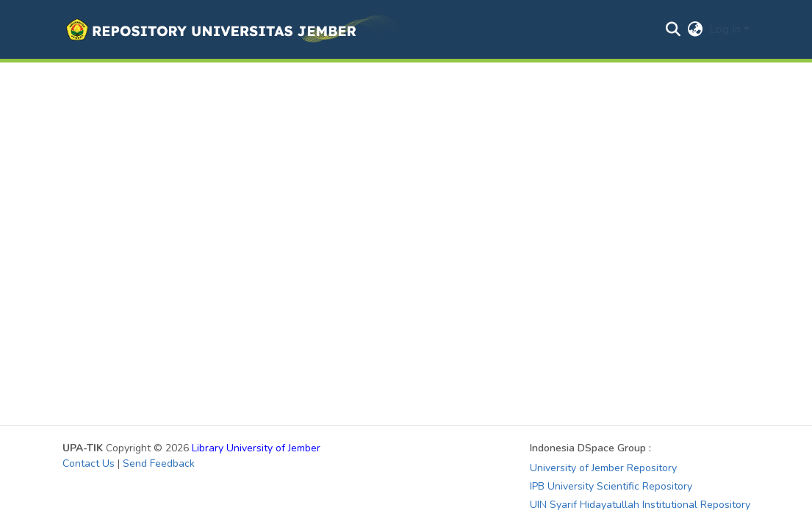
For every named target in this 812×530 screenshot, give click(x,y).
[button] (230, 29)
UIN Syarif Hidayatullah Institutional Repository (640, 505)
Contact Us (89, 463)
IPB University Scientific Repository (611, 486)
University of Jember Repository (603, 468)
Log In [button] (726, 29)
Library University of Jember (256, 448)
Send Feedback (159, 463)
